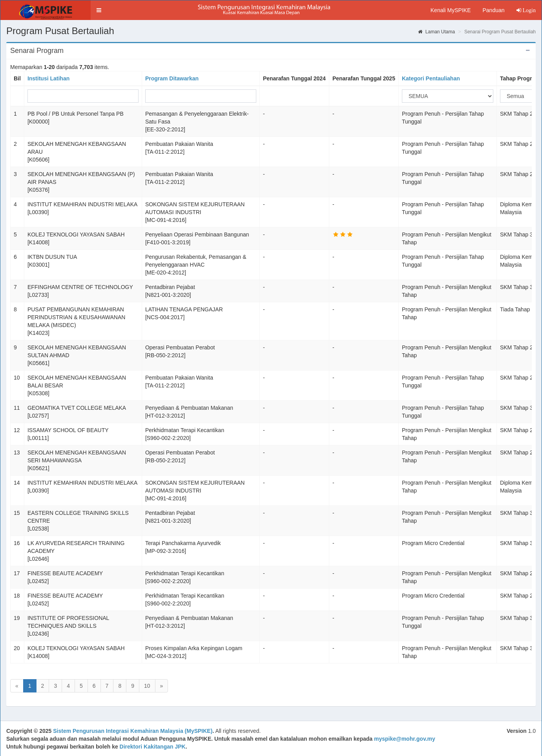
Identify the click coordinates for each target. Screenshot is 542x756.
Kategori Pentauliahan (431, 78)
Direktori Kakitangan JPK (153, 747)
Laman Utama (437, 32)
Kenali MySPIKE (451, 10)
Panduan (493, 10)
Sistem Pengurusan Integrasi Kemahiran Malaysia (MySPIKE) (133, 731)
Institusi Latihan (48, 78)
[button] (99, 10)
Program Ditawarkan (172, 78)
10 (147, 686)
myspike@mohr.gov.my (405, 739)
